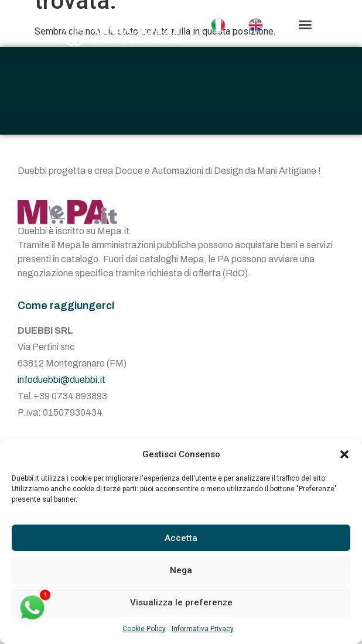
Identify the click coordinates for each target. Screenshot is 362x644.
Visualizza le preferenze (181, 602)
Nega (181, 570)
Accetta (181, 538)
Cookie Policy (144, 629)
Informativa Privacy (203, 629)
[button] (344, 454)
